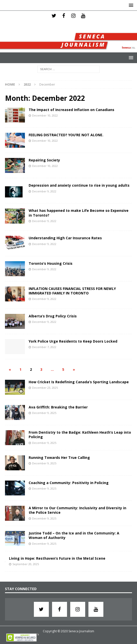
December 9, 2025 (44, 413)
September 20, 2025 (26, 564)
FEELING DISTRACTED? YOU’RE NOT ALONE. (66, 135)
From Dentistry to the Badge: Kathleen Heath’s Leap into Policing (80, 435)
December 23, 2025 (45, 388)
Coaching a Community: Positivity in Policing (69, 483)
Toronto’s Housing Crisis (51, 263)
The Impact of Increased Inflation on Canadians (71, 110)
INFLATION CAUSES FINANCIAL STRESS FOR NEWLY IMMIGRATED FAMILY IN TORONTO (72, 291)
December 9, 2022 (44, 191)
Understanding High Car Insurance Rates (65, 238)
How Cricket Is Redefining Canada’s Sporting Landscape (79, 382)
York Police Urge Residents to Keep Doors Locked (73, 341)
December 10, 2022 (45, 115)
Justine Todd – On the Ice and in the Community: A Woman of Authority (74, 535)
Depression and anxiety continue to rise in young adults (79, 185)
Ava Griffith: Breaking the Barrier (58, 407)
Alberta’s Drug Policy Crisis (53, 316)
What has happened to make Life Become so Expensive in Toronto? (79, 213)
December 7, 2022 (44, 347)
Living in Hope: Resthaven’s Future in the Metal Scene (57, 558)
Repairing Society (44, 160)
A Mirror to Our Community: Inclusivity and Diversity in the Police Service (77, 510)
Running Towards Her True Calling (59, 457)
